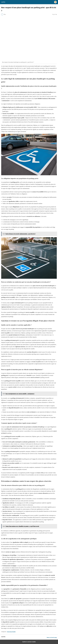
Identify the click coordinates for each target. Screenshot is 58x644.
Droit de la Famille (11, 632)
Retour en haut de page (52, 638)
